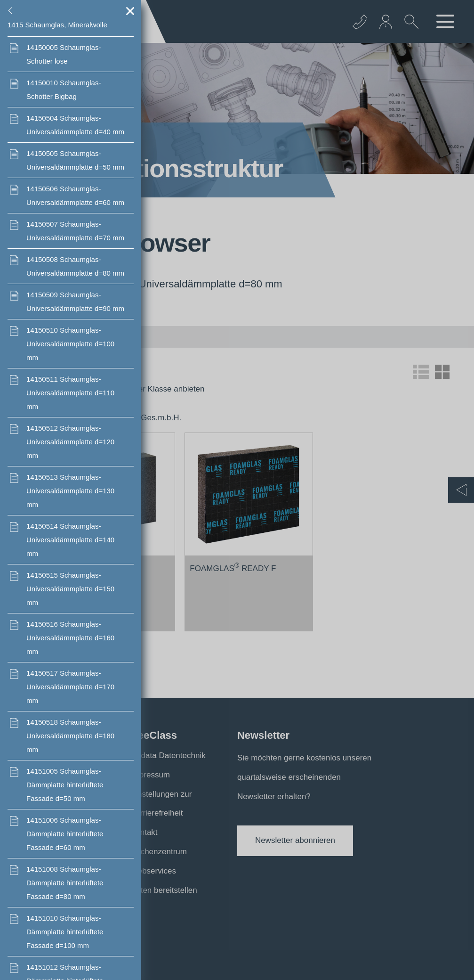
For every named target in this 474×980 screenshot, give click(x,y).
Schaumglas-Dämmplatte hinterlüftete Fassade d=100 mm (65, 932)
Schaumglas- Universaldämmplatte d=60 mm (75, 196)
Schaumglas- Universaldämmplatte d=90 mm (75, 302)
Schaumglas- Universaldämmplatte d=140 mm (70, 540)
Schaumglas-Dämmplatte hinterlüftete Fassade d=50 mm (65, 785)
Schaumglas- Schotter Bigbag (64, 90)
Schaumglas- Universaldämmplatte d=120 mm (70, 442)
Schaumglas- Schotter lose (64, 54)
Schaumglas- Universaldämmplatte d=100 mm (70, 344)
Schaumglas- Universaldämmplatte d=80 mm (75, 266)
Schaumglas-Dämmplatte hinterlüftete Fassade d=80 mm (65, 883)
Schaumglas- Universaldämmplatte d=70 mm (75, 231)
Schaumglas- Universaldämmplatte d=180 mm (70, 736)
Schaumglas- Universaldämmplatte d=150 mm (70, 589)
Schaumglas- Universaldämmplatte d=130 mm (70, 491)
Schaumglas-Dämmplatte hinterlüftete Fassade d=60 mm (65, 834)
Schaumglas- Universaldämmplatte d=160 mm (70, 638)
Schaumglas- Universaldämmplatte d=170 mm (70, 687)
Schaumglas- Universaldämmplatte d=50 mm (75, 160)
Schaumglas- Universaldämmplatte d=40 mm (75, 125)
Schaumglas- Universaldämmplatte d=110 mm (70, 393)
